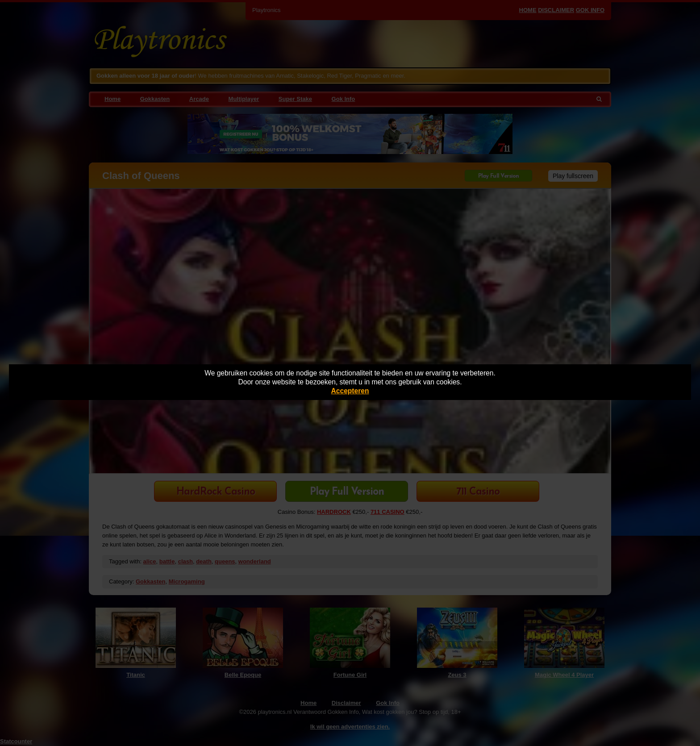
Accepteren (350, 391)
